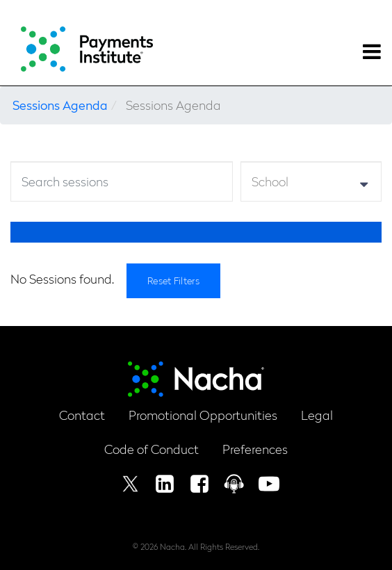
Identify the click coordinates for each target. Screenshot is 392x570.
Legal (317, 415)
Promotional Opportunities (203, 415)
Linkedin (165, 484)
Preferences (255, 449)
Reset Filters (173, 280)
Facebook (199, 484)
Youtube (269, 484)
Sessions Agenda (60, 105)
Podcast (234, 484)
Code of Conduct (152, 449)
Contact (82, 415)
